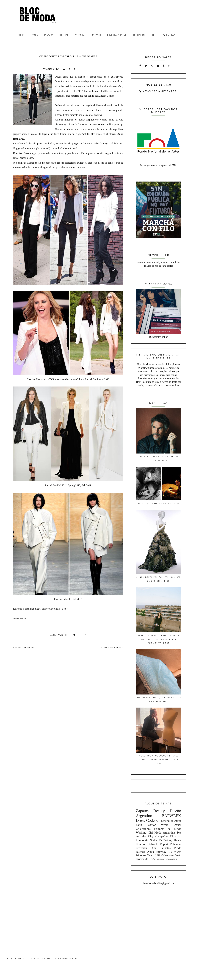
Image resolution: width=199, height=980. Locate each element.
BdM (155, 35)
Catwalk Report (158, 844)
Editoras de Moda (168, 829)
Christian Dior (146, 848)
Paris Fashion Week (152, 825)
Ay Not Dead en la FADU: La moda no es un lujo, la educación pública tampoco (158, 639)
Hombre (65, 35)
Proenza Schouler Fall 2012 (68, 599)
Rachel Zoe (33, 163)
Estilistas (165, 848)
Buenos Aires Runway (151, 852)
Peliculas (176, 844)
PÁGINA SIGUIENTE (112, 648)
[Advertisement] (158, 919)
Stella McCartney (161, 840)
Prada (178, 848)
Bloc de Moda (16, 958)
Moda (22, 35)
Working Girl (144, 833)
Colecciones (143, 829)
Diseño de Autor (171, 821)
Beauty (159, 811)
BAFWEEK (171, 816)
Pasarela (81, 35)
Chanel (177, 825)
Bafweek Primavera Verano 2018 (164, 859)
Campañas (162, 836)
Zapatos (97, 35)
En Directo (140, 35)
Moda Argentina (165, 833)
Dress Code (145, 820)
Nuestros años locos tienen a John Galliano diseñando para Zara (159, 760)
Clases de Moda (41, 958)
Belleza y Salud (118, 35)
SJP (158, 821)
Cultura (49, 35)
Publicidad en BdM (66, 958)
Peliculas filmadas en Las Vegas (159, 504)
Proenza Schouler (22, 167)
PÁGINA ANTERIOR (24, 648)
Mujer (35, 35)
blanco (82, 77)
